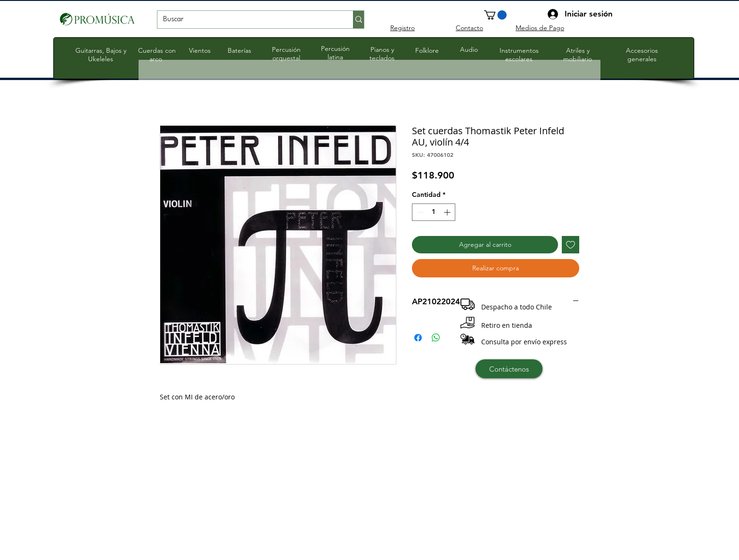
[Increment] (448, 212)
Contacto (469, 28)
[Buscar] (248, 20)
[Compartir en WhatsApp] (436, 338)
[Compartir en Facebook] (418, 338)
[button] (495, 15)
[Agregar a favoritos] (571, 245)
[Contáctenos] (509, 369)
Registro (402, 28)
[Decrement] (419, 212)
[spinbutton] (434, 212)
